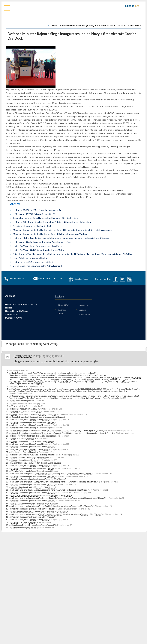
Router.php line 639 (56, 458)
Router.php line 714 (47, 452)
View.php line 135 (119, 398)
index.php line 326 (47, 528)
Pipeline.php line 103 (61, 425)
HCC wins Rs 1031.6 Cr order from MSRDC (33, 262)
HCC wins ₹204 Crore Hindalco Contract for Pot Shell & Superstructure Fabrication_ (52, 222)
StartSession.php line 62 (68, 485)
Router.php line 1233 (52, 412)
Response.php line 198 (53, 409)
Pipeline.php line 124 (103, 474)
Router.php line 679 (71, 455)
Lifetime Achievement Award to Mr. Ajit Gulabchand (37, 266)
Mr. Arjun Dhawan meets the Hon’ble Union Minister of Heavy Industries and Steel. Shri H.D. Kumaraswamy (63, 230)
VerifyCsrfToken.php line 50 (69, 468)
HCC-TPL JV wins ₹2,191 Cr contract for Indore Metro (38, 250)
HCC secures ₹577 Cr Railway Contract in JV (34, 214)
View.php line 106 (37, 401)
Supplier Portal (81, 279)
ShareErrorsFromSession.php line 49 (73, 476)
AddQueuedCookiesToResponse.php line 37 (76, 493)
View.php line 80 (40, 404)
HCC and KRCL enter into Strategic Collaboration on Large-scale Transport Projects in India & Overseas (62, 238)
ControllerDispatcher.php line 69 (119, 431)
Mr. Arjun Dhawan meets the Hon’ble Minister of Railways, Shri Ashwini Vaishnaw (51, 234)
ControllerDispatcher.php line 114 (52, 428)
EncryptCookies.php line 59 (69, 501)
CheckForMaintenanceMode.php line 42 (74, 509)
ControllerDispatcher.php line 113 (73, 414)
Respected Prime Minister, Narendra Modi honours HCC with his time (45, 218)
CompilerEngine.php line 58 (20, 393)
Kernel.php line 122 (47, 522)
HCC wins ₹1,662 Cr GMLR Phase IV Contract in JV (37, 210)
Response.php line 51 (34, 406)
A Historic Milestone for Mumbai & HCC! (32, 226)
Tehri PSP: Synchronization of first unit (31, 258)
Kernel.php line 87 (65, 525)
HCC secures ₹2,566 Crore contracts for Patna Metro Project (42, 242)
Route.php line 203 (127, 433)
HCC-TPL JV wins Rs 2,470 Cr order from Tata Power (38, 246)
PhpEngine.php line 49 (50, 356)
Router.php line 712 (45, 439)
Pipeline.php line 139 (61, 420)
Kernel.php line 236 (49, 460)
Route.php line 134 (63, 436)
